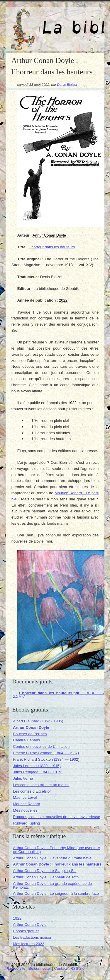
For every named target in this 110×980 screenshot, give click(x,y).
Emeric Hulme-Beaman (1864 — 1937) (46, 753)
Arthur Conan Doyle (31, 727)
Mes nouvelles (25, 810)
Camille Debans (26, 740)
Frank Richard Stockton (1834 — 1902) (46, 759)
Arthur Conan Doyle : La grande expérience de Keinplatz (52, 885)
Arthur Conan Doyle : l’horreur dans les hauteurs (57, 864)
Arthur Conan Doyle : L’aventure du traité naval (53, 858)
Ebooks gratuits (26, 931)
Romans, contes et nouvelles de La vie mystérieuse (56, 817)
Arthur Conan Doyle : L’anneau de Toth (46, 877)
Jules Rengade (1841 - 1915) (38, 772)
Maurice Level (25, 797)
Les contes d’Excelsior (32, 791)
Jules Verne (23, 778)
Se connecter (40, 968)
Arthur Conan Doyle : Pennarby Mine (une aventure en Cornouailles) (56, 850)
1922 (17, 918)
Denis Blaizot (67, 84)
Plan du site (16, 968)
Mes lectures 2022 (28, 944)
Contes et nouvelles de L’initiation (41, 746)
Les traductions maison (33, 937)
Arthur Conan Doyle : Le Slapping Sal (45, 871)
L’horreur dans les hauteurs (52, 247)
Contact (61, 968)
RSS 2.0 (77, 968)
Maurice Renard (27, 804)
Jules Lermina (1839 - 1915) (37, 766)
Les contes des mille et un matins (41, 785)
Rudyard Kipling (26, 823)
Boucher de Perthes (30, 734)
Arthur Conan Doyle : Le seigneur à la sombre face (56, 893)
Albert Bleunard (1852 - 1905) (38, 721)
